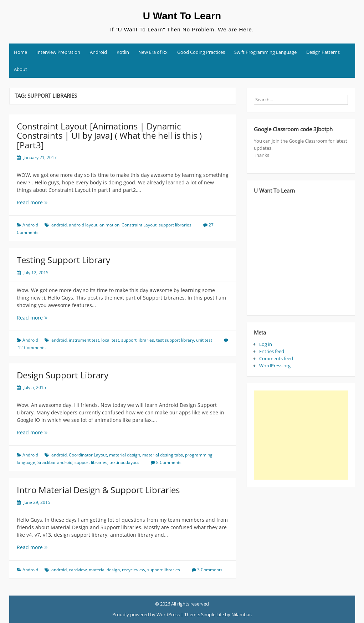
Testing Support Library (63, 260)
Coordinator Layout (88, 455)
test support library (175, 340)
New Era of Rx (153, 52)
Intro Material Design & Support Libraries (98, 490)
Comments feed (276, 358)
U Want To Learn (182, 16)
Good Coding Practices (201, 52)
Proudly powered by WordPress (146, 614)
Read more (44, 202)
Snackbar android (55, 462)
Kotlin (123, 52)
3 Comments (210, 570)
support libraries (175, 225)
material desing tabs (163, 455)
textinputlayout (124, 462)
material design (125, 455)
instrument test (84, 340)
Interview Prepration (58, 52)
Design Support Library (63, 375)
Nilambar (241, 614)
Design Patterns (323, 52)
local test (110, 340)
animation (109, 225)
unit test (204, 340)
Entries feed (272, 351)
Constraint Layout (139, 225)
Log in (266, 344)
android (59, 225)
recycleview (134, 570)
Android (98, 52)
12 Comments (32, 348)
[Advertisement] (301, 435)
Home (20, 52)
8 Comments (169, 462)
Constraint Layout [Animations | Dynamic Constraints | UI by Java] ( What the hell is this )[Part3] (109, 136)
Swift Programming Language (265, 52)
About (20, 69)
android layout (83, 225)
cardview (78, 570)
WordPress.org (275, 366)
